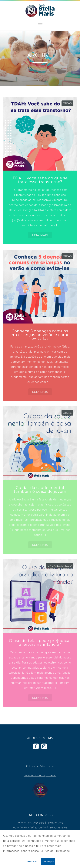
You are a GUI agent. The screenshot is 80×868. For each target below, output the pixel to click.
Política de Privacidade (40, 766)
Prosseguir (48, 862)
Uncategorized (60, 566)
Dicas (67, 103)
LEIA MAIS (40, 235)
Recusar (32, 862)
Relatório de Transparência (40, 776)
